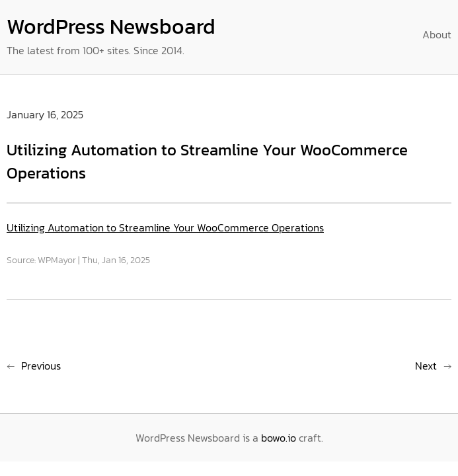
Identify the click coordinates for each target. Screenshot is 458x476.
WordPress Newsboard (111, 26)
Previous (41, 366)
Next (426, 366)
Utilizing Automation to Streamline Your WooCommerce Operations (165, 227)
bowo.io (279, 438)
